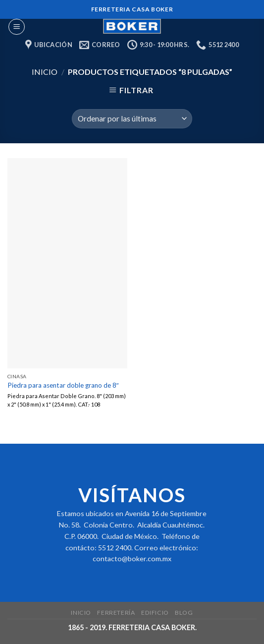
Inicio (45, 72)
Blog (184, 613)
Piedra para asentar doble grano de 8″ (63, 385)
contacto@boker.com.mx (132, 558)
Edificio (155, 613)
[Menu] (17, 27)
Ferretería (116, 613)
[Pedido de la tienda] (132, 119)
